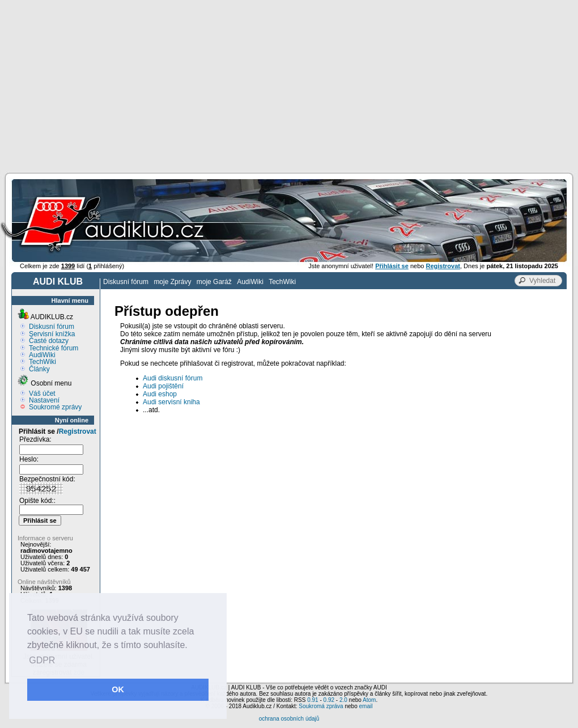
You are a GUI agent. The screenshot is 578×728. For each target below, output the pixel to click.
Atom (369, 700)
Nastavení (44, 400)
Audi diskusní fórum (173, 378)
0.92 (329, 700)
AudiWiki (250, 282)
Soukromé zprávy (55, 407)
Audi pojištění (163, 386)
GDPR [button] (42, 660)
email (365, 706)
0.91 (313, 700)
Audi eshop (160, 394)
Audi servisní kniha (171, 402)
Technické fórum (54, 348)
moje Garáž (214, 282)
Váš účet (42, 393)
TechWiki (282, 282)
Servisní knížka (52, 334)
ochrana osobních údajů (289, 719)
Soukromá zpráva (321, 706)
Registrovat (78, 431)
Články (39, 369)
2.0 (343, 700)
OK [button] (118, 689)
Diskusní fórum (126, 282)
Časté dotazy (49, 341)
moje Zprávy (172, 282)
